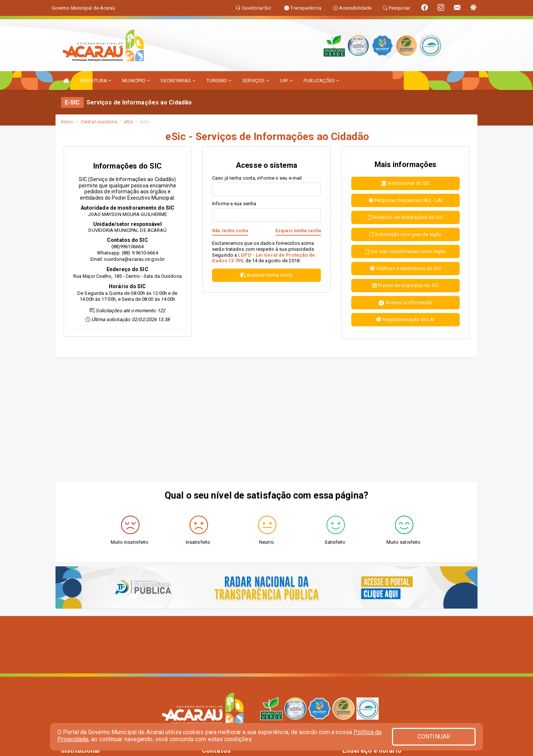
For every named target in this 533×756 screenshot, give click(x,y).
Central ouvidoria (99, 122)
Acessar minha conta (266, 275)
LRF (286, 81)
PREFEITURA (95, 81)
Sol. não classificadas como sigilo (406, 251)
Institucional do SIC (405, 183)
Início (67, 122)
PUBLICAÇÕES (321, 81)
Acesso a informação (405, 303)
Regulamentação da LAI (405, 319)
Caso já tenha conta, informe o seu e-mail (257, 178)
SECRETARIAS (178, 81)
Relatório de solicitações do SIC (405, 217)
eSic (129, 122)
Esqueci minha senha (298, 231)
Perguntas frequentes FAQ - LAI (405, 200)
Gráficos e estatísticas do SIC (405, 268)
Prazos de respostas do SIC (405, 285)
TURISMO (219, 81)
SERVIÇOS (256, 81)
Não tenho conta (230, 231)
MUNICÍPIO (136, 81)
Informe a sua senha (234, 204)
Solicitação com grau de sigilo (405, 234)
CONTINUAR (434, 737)
